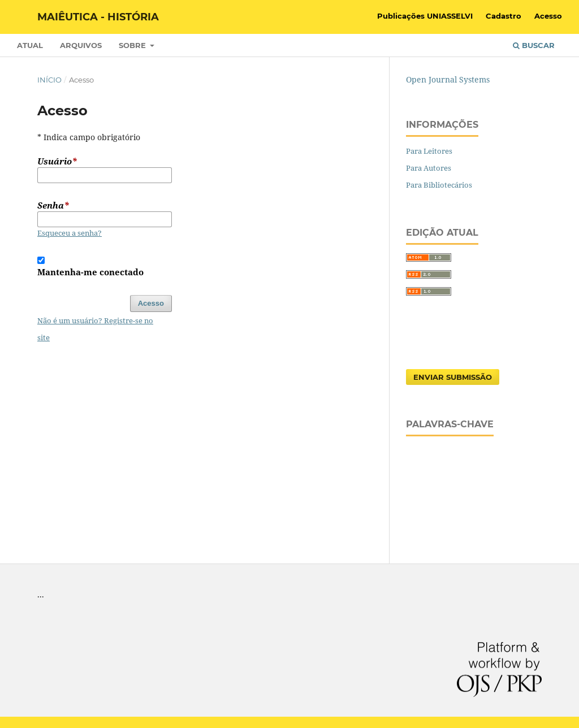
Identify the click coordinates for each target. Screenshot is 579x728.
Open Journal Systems (448, 79)
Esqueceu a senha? (70, 233)
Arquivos (81, 45)
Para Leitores (429, 151)
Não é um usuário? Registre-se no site (95, 329)
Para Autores (429, 168)
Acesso (548, 16)
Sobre (133, 45)
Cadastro (504, 16)
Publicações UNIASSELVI (425, 16)
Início (49, 80)
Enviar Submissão (453, 377)
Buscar (534, 45)
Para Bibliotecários (439, 185)
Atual (30, 45)
